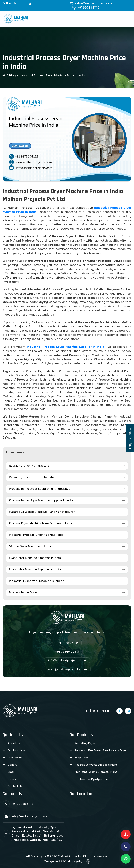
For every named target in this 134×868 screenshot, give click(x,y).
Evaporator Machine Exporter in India (35, 558)
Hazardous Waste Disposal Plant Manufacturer (42, 512)
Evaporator (82, 758)
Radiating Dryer (85, 743)
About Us (14, 743)
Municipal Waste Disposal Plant (96, 772)
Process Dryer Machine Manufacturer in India (40, 523)
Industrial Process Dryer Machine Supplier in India (66, 347)
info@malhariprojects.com (67, 660)
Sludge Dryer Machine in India (30, 546)
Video (12, 779)
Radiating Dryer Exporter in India (32, 477)
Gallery (12, 765)
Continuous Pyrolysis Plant (92, 779)
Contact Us (15, 786)
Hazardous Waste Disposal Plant (96, 765)
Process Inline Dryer (23, 592)
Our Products (16, 750)
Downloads (15, 758)
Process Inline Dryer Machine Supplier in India (41, 500)
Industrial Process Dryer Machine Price (36, 535)
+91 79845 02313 (67, 652)
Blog (12, 76)
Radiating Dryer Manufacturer (30, 466)
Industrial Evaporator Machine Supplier (36, 581)
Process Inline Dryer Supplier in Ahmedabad (40, 489)
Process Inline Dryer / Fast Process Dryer (101, 750)
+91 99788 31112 (88, 8)
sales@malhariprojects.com (95, 3)
